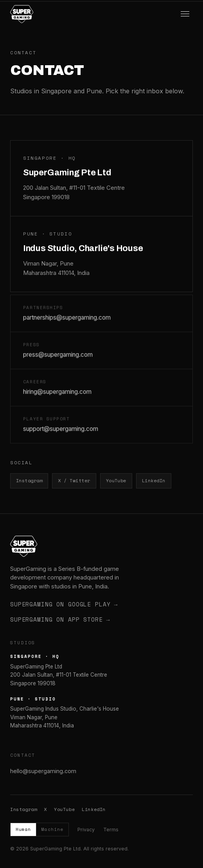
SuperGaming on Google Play (64, 604)
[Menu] (185, 14)
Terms (111, 830)
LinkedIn (154, 480)
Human (23, 829)
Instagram (29, 480)
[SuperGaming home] (22, 14)
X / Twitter (74, 480)
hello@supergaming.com (43, 771)
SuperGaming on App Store (60, 620)
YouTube (116, 480)
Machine (52, 829)
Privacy (86, 830)
